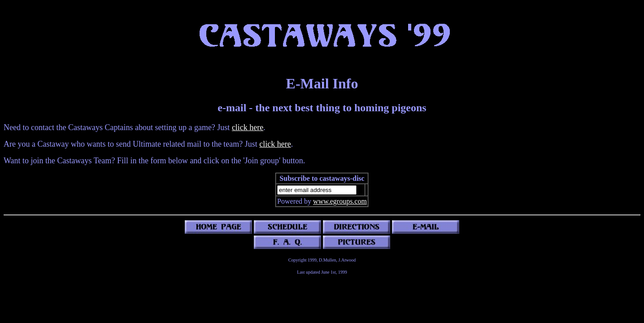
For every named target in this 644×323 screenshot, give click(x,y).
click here (248, 127)
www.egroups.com (340, 201)
